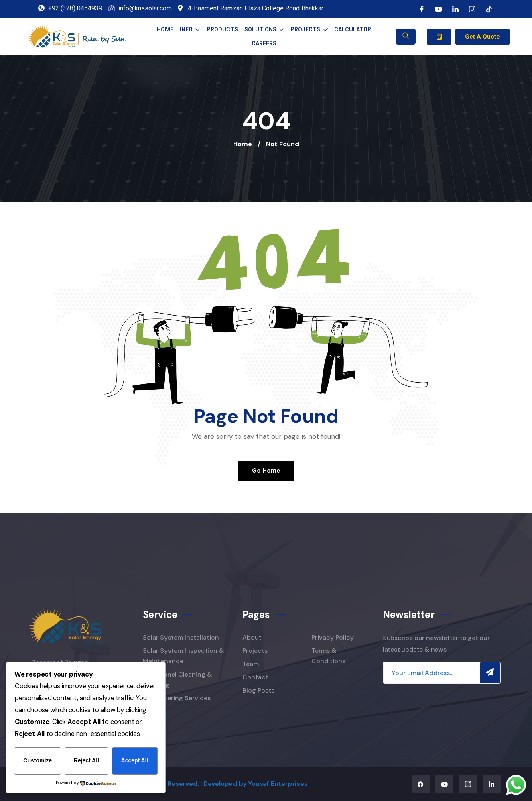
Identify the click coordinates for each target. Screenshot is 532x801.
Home (165, 29)
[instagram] (472, 9)
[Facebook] (422, 9)
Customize (38, 761)
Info (190, 29)
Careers (264, 43)
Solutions (264, 29)
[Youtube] (439, 9)
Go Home (266, 471)
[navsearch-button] (406, 37)
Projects (309, 29)
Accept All (135, 761)
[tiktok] (489, 9)
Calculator (353, 29)
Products (222, 29)
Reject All (86, 761)
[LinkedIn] (455, 9)
